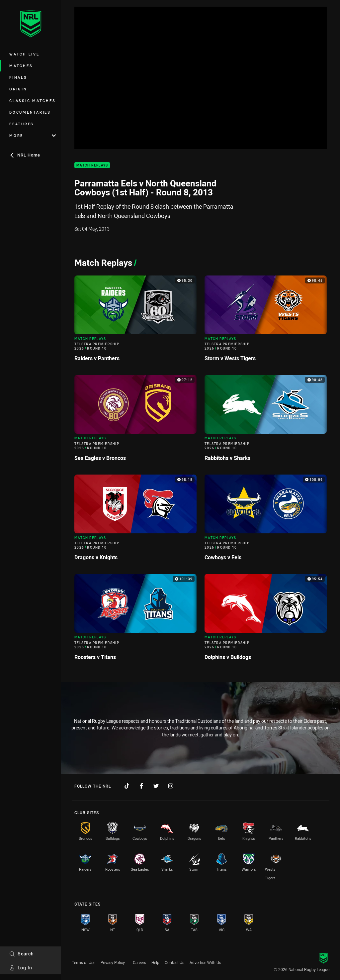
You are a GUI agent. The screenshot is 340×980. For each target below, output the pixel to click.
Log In (21, 968)
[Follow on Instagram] (171, 786)
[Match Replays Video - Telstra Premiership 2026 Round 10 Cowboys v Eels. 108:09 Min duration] (266, 520)
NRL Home (25, 155)
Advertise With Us (205, 962)
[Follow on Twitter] (156, 786)
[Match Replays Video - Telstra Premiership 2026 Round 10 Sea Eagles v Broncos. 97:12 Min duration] (135, 421)
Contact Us (174, 962)
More (33, 135)
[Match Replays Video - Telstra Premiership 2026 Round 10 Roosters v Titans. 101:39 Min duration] (135, 620)
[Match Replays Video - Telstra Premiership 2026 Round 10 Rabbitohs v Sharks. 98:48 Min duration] (266, 421)
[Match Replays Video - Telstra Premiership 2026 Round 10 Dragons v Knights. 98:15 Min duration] (135, 520)
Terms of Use (84, 962)
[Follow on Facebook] (141, 786)
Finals (18, 77)
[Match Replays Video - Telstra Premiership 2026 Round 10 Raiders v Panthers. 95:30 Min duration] (135, 321)
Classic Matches (32, 101)
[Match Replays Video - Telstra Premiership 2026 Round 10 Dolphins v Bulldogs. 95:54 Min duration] (266, 620)
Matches (21, 66)
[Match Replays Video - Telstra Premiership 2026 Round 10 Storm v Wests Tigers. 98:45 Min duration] (266, 321)
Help (155, 962)
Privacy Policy (113, 962)
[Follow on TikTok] (127, 786)
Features (22, 124)
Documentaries (30, 112)
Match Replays (92, 165)
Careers (139, 962)
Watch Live (24, 54)
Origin (18, 89)
